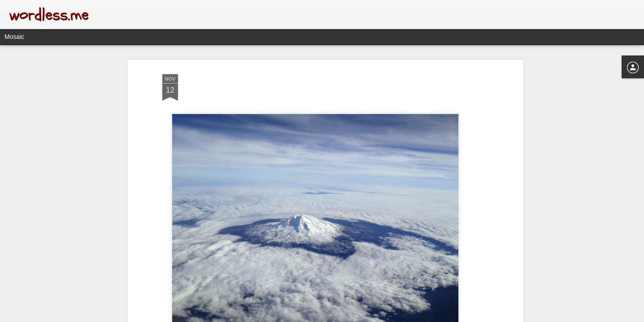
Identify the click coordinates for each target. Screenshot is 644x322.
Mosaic (14, 37)
